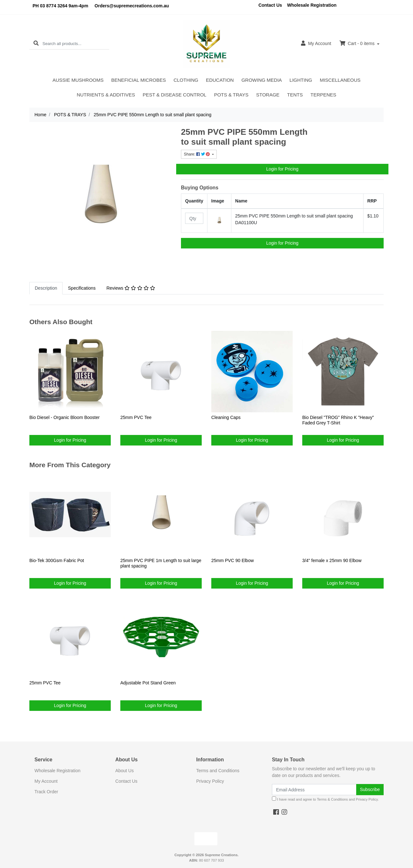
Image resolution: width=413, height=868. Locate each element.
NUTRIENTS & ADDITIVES (106, 95)
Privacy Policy (210, 781)
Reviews (131, 288)
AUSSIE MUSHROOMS (78, 80)
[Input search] (76, 44)
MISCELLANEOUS (340, 80)
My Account (46, 781)
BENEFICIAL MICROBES (139, 80)
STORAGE (268, 95)
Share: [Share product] (197, 154)
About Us (124, 771)
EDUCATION (220, 80)
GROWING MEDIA (262, 80)
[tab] (46, 288)
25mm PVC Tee (136, 417)
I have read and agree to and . (325, 799)
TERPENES (323, 95)
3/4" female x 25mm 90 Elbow (332, 560)
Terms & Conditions (332, 799)
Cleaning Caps (226, 417)
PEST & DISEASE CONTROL (175, 95)
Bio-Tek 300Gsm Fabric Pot (57, 560)
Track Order (46, 792)
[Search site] (36, 44)
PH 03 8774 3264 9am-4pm (60, 6)
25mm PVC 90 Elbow (233, 560)
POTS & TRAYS (231, 95)
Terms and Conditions (218, 771)
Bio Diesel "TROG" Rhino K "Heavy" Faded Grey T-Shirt (338, 420)
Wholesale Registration (312, 5)
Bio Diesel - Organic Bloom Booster (64, 417)
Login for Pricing (282, 169)
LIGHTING (301, 80)
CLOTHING (186, 80)
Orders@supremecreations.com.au (132, 6)
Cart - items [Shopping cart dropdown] (358, 43)
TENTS (295, 95)
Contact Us (270, 5)
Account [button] (316, 43)
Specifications (82, 288)
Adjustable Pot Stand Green (148, 683)
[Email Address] (314, 790)
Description (46, 288)
